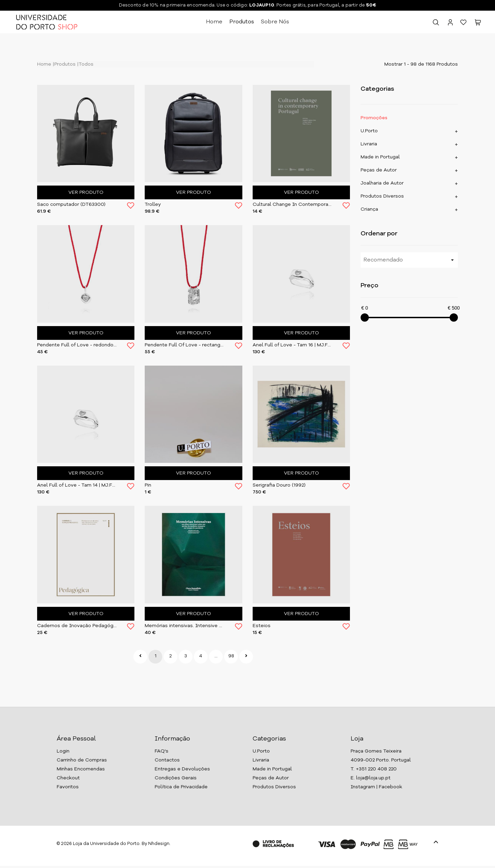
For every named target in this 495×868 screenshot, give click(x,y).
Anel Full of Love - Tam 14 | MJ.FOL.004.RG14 (77, 485)
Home (214, 22)
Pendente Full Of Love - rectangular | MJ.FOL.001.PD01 (184, 345)
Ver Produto (86, 192)
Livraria (369, 144)
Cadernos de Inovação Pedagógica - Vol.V (77, 626)
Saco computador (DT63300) (71, 204)
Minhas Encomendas (81, 769)
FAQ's (162, 751)
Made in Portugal (380, 157)
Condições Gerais (176, 778)
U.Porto (369, 131)
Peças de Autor (379, 170)
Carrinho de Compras (82, 760)
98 (231, 656)
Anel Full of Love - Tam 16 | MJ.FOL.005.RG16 (292, 345)
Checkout (68, 778)
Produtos (242, 22)
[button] (478, 24)
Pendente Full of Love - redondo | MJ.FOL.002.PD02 (77, 345)
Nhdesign (159, 844)
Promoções (374, 118)
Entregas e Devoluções (182, 769)
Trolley (153, 204)
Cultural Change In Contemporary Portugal (292, 204)
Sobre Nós (275, 22)
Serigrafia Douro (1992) (279, 485)
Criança (369, 209)
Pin (148, 485)
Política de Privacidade (181, 787)
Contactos (167, 760)
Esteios (262, 626)
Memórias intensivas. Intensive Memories (184, 626)
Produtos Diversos (382, 196)
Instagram (363, 787)
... (216, 656)
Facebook (390, 787)
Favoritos (68, 787)
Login (63, 751)
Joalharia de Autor (382, 183)
